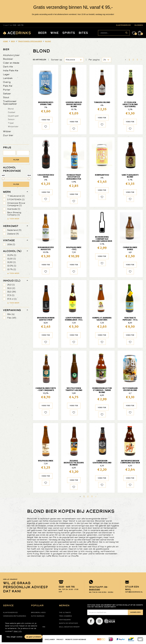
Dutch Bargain (38, 616)
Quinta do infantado (68, 623)
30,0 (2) (11, 288)
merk (7, 192)
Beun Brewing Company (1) (14, 214)
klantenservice (123, 25)
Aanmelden (135, 612)
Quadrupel (13, 116)
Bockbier (8, 59)
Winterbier (13, 126)
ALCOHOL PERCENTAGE (12, 169)
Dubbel (11, 112)
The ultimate (65, 613)
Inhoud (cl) (12, 281)
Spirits (69, 33)
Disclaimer (50, 640)
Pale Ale (8, 86)
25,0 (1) (11, 285)
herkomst (11, 226)
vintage (9, 240)
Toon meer (14, 219)
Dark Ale (8, 67)
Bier (6, 49)
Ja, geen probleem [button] (34, 637)
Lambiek (8, 78)
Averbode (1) (14, 209)
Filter (16, 160)
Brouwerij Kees (38, 613)
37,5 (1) (11, 295)
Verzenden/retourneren (15, 616)
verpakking (12, 310)
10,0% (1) (12, 255)
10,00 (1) (12, 259)
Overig (7, 82)
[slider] (3, 179)
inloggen (139, 25)
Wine (54, 33)
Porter (7, 90)
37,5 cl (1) (12, 299)
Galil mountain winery (69, 627)
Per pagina (94, 60)
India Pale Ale (11, 70)
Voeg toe (46, 120)
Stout (6, 97)
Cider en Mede (11, 63)
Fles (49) (12, 318)
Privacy (60, 640)
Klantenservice (10, 613)
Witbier (7, 131)
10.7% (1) (12, 269)
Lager (6, 74)
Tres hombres (65, 616)
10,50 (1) (11, 262)
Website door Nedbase (76, 640)
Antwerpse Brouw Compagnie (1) (16, 204)
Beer (42, 33)
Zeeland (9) (13, 234)
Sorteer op (57, 60)
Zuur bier (8, 135)
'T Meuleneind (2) (16, 196)
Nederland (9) (14, 230)
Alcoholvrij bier (11, 55)
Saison (11, 119)
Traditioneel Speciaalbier (10, 103)
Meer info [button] (18, 631)
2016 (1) (11, 244)
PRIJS (7, 147)
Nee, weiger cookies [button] (14, 637)
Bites (83, 33)
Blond (11, 109)
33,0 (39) (12, 292)
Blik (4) (11, 314)
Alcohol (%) (12, 251)
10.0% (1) (12, 266)
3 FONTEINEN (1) (16, 199)
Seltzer (7, 94)
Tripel (11, 123)
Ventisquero (65, 620)
